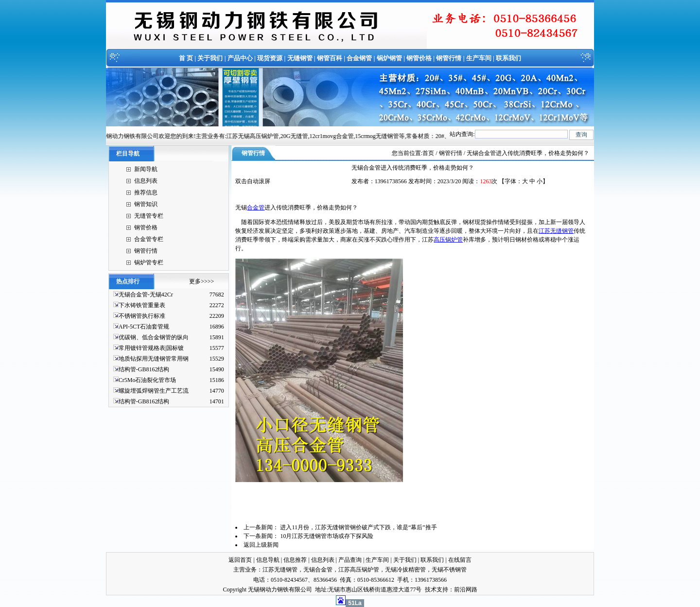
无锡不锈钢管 (449, 570)
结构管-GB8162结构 (144, 369)
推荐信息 (146, 192)
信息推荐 (295, 560)
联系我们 (508, 58)
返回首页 (240, 560)
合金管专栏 (149, 239)
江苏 (428, 240)
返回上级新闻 (261, 545)
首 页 (186, 58)
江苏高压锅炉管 (359, 570)
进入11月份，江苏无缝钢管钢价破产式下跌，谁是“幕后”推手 (358, 527)
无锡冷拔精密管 (405, 570)
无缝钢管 (300, 58)
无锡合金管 (318, 570)
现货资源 (270, 58)
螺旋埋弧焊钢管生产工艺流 (154, 391)
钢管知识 (146, 204)
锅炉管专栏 (149, 262)
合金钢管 (359, 58)
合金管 (256, 208)
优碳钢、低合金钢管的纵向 (154, 337)
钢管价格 (419, 58)
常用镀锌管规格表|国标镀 (151, 348)
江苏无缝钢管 (556, 231)
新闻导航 (146, 169)
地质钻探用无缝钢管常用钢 (154, 359)
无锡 (241, 208)
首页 (428, 153)
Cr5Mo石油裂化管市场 (148, 380)
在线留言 (460, 560)
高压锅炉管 (448, 240)
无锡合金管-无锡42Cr (146, 295)
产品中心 (240, 58)
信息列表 (146, 181)
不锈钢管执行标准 (142, 316)
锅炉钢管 (389, 58)
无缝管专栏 (149, 216)
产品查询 (350, 560)
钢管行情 (449, 58)
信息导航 (268, 560)
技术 (431, 590)
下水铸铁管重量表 (142, 305)
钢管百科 (330, 58)
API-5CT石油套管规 (144, 327)
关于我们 (210, 58)
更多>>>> (201, 281)
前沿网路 (466, 590)
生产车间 (479, 58)
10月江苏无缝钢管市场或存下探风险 (327, 536)
